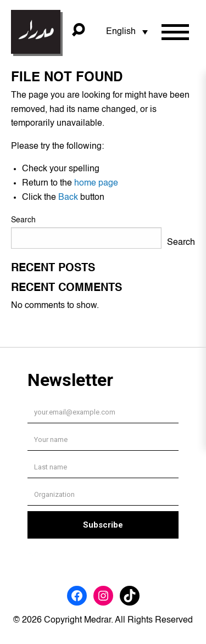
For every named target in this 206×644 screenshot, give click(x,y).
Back (68, 198)
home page (96, 183)
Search (23, 220)
